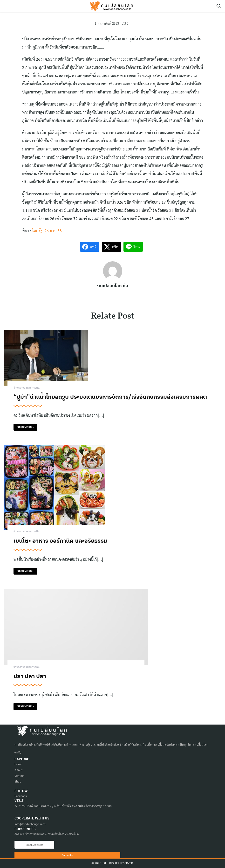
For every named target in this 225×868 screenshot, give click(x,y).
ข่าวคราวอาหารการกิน (27, 388)
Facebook (21, 796)
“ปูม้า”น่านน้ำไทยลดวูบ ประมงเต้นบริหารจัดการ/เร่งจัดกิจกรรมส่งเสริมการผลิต (110, 397)
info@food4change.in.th (30, 824)
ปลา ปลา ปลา (30, 676)
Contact (19, 776)
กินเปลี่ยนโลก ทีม (113, 286)
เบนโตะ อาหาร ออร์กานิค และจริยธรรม (60, 541)
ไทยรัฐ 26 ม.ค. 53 (47, 231)
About (18, 770)
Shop (18, 781)
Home (18, 764)
